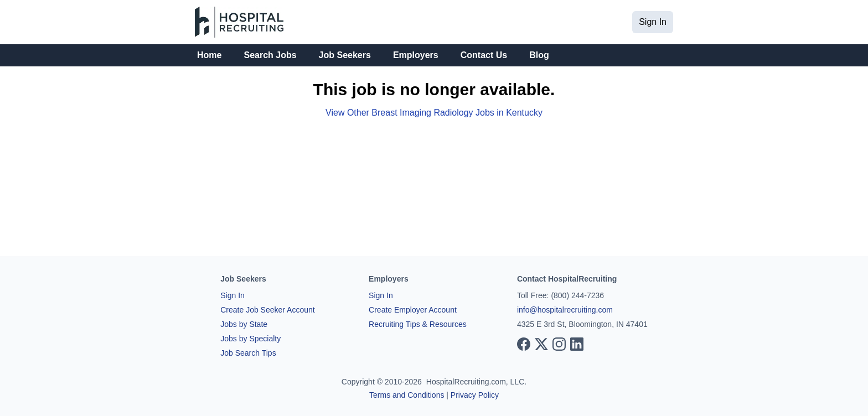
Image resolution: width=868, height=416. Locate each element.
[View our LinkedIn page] (577, 344)
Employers (416, 55)
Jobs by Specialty (250, 339)
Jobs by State (244, 324)
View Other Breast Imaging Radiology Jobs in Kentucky (434, 113)
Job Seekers (345, 55)
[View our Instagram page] (559, 344)
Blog (539, 55)
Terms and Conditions (407, 395)
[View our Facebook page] (524, 344)
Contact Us (484, 55)
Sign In (653, 22)
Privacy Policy (475, 395)
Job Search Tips (248, 353)
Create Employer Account (413, 310)
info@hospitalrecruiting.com (565, 310)
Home (209, 55)
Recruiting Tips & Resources (418, 324)
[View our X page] (541, 344)
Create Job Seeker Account (267, 310)
